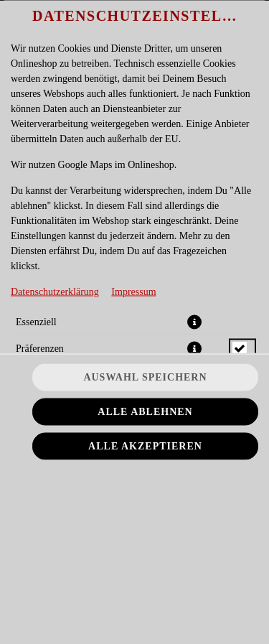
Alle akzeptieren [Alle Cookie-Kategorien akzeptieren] (145, 446)
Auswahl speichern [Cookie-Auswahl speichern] (145, 377)
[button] (194, 322)
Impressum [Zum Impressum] (133, 291)
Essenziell (36, 321)
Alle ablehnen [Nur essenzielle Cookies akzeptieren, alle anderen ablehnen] (145, 412)
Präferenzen (40, 348)
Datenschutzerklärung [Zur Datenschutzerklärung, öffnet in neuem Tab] (55, 291)
